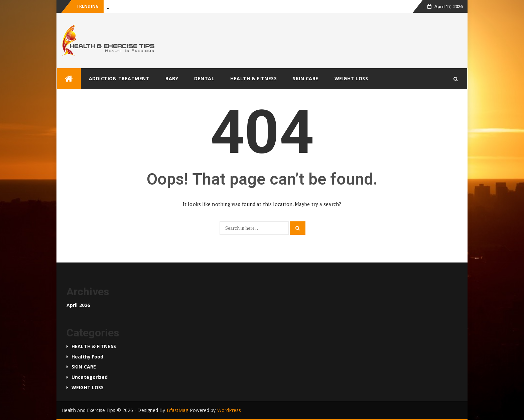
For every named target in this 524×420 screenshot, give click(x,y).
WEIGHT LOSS (351, 78)
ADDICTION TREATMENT (119, 78)
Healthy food (87, 357)
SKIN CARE (306, 78)
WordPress (229, 410)
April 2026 (78, 305)
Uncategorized (90, 377)
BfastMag (178, 410)
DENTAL (204, 78)
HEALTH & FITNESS (253, 78)
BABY (172, 78)
